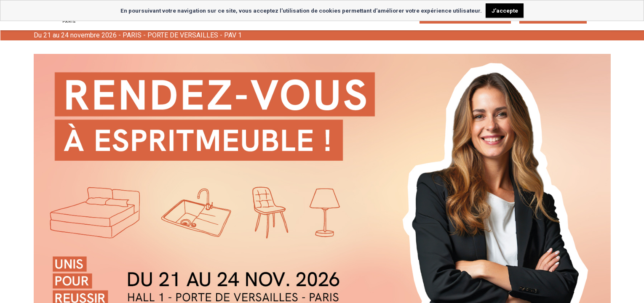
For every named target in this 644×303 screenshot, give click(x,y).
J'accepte (505, 11)
